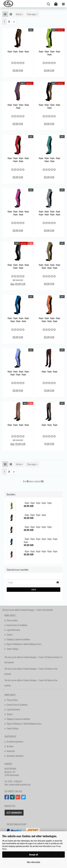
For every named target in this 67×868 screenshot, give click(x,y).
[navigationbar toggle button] (63, 4)
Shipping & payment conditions (18, 639)
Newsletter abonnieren (15, 756)
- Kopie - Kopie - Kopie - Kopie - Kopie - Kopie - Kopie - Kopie (49, 213)
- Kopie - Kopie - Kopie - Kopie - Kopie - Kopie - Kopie (49, 266)
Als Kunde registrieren (15, 741)
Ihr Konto (10, 746)
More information (33, 862)
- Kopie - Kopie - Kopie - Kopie (18, 51)
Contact (10, 634)
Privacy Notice (12, 620)
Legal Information (13, 630)
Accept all (34, 854)
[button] (5, 14)
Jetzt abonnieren (14, 813)
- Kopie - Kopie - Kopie (49, 371)
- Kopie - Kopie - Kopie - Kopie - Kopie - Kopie (18, 160)
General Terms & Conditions (17, 625)
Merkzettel (11, 751)
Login (34, 590)
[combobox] (19, 14)
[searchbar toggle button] (48, 4)
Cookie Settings (13, 649)
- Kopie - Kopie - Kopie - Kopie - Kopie (49, 53)
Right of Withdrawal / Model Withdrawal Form (24, 644)
